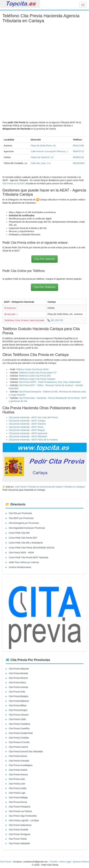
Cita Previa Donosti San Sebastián (26, 751)
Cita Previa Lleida (18, 788)
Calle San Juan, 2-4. (41, 163)
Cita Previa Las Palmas (20, 811)
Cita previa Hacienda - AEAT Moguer (27, 430)
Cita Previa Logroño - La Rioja (24, 820)
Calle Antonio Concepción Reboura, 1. (50, 151)
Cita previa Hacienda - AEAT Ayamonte (28, 433)
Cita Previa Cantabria (19, 724)
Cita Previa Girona (18, 756)
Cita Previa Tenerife (18, 830)
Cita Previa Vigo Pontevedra (23, 816)
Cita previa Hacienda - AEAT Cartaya (27, 421)
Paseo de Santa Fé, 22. (42, 157)
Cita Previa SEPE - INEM (21, 553)
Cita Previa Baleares (19, 701)
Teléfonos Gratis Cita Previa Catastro (37, 379)
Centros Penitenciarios (20, 567)
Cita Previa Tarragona (20, 834)
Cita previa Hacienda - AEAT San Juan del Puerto (33, 417)
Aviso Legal (65, 862)
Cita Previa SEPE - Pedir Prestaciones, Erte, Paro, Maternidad (50, 382)
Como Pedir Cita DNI (19, 533)
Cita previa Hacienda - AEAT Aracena (27, 424)
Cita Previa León (17, 784)
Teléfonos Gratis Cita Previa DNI (35, 376)
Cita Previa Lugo (17, 793)
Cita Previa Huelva (18, 770)
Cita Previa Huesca (18, 774)
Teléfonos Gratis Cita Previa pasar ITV (38, 373)
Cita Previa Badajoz (19, 696)
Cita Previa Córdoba (19, 738)
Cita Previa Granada (19, 761)
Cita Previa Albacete (19, 669)
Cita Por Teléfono (45, 287)
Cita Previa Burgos (18, 710)
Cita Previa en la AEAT (14, 183)
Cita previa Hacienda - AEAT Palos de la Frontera (33, 440)
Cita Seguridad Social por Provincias (27, 528)
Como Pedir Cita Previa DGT (23, 538)
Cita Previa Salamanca (20, 825)
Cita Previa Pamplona (20, 807)
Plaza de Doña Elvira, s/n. (44, 146)
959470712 (78, 151)
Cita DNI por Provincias (20, 513)
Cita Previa (21, 487)
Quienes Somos (81, 862)
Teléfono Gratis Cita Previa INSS (32, 369)
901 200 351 (57, 320)
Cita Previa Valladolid (19, 843)
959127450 (78, 146)
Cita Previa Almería (18, 678)
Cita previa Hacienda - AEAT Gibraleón (28, 436)
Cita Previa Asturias (18, 687)
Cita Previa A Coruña (19, 742)
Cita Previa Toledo (18, 839)
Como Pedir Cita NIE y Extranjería (26, 543)
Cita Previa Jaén (17, 779)
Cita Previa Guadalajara (21, 765)
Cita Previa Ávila (17, 692)
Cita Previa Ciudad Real (21, 733)
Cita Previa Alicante (18, 673)
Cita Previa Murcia (18, 802)
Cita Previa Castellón (19, 728)
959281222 (78, 157)
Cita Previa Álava (17, 683)
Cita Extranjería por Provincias (24, 523)
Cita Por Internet (44, 259)
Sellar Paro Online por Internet (24, 562)
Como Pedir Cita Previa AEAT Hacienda (28, 557)
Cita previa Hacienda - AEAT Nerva (26, 427)
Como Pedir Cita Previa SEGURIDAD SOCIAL (32, 548)
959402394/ (79, 163)
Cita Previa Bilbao (18, 705)
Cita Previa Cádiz (17, 719)
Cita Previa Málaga (18, 797)
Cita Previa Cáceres (19, 715)
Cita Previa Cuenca (18, 747)
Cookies (54, 862)
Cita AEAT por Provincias (21, 518)
